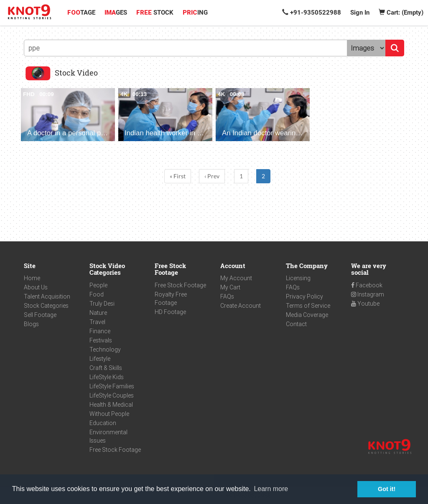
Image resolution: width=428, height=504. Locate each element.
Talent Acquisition (47, 296)
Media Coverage (307, 315)
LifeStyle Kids (107, 377)
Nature (98, 313)
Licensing (298, 278)
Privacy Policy (304, 296)
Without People (109, 414)
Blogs (31, 324)
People (98, 285)
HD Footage (170, 312)
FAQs (227, 296)
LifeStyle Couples (112, 395)
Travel (97, 322)
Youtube (365, 304)
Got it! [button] (387, 489)
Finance (100, 331)
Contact (296, 324)
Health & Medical (111, 405)
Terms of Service (308, 306)
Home (32, 278)
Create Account (241, 306)
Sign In (360, 13)
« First (178, 176)
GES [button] (116, 13)
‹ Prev (212, 176)
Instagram (368, 294)
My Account (236, 278)
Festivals (101, 340)
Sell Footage (40, 315)
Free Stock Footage (115, 450)
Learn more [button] (271, 489)
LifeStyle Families (112, 386)
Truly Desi (102, 304)
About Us (36, 287)
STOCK (155, 13)
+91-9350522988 (312, 13)
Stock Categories (46, 306)
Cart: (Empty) (401, 13)
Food (97, 294)
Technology (105, 350)
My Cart (230, 287)
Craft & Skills (106, 368)
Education (103, 423)
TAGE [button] (81, 13)
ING (195, 13)
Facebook (367, 285)
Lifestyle (100, 359)
